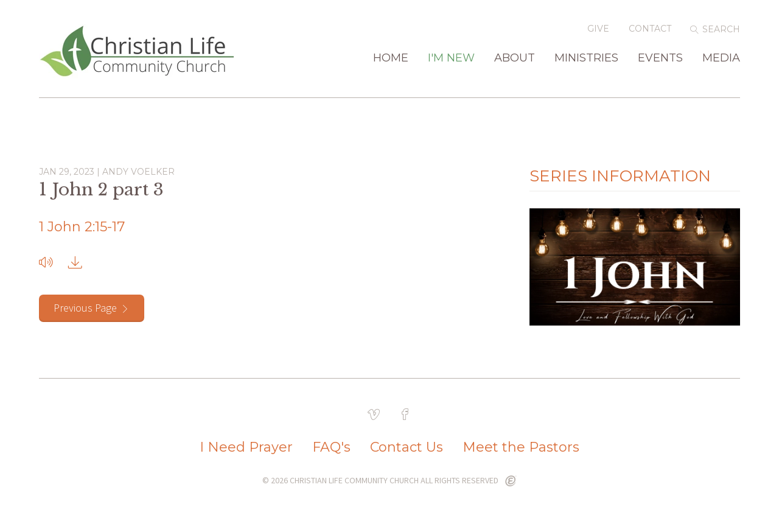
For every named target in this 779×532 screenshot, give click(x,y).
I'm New (451, 58)
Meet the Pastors (521, 447)
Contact (650, 29)
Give (598, 29)
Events (660, 58)
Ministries (586, 58)
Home (391, 58)
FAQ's (331, 447)
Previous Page (85, 308)
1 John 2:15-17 (82, 227)
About (515, 58)
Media (721, 58)
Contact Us (407, 447)
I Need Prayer (246, 447)
